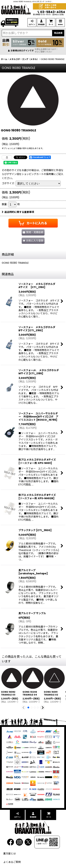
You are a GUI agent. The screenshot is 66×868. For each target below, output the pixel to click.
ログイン (32, 25)
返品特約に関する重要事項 (18, 212)
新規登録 (41, 25)
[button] (33, 241)
